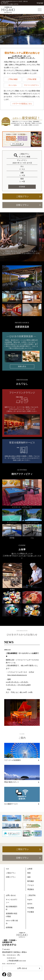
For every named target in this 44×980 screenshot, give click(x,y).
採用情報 (9, 928)
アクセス (31, 885)
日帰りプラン (22, 205)
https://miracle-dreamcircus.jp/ (17, 675)
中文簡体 (31, 908)
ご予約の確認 (13, 79)
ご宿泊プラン (22, 196)
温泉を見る (22, 366)
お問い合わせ (22, 968)
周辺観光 (31, 889)
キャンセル (13, 85)
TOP (7, 869)
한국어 (30, 904)
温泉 (29, 877)
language (40, 3)
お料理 (30, 869)
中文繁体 (31, 912)
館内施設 (31, 881)
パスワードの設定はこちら (22, 104)
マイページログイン (31, 85)
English (30, 900)
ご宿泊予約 (31, 895)
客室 (29, 873)
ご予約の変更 (31, 79)
